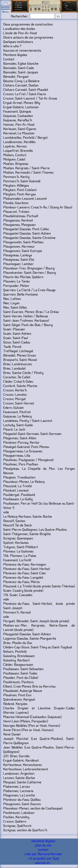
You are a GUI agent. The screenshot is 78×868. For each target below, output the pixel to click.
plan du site (43, 845)
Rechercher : (20, 16)
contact (43, 849)
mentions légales (43, 841)
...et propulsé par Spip (43, 858)
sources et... (43, 863)
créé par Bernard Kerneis (43, 854)
